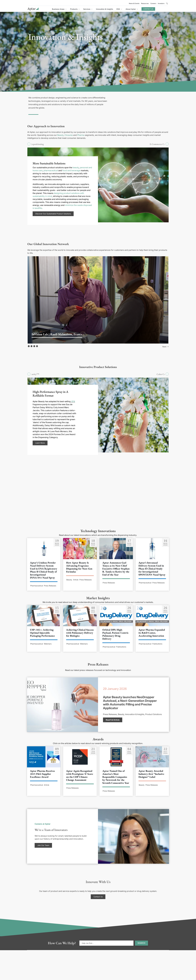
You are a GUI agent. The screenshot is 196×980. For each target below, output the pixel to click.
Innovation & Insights (104, 9)
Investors (161, 3)
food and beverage (71, 170)
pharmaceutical (51, 170)
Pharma (81, 135)
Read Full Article (113, 720)
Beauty (60, 135)
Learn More (40, 443)
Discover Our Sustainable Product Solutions (53, 214)
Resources (145, 3)
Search (141, 943)
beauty (76, 167)
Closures (69, 135)
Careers (153, 3)
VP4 (73, 401)
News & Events (134, 3)
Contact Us (148, 9)
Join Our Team (43, 845)
